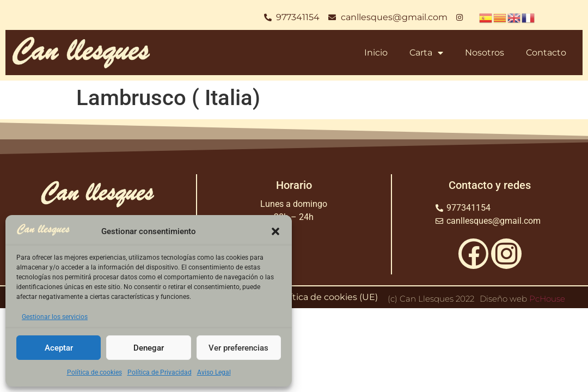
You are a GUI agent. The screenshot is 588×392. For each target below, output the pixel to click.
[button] (275, 231)
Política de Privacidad (160, 372)
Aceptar (59, 348)
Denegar (149, 348)
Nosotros (485, 53)
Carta (426, 53)
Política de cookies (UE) (327, 297)
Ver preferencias (238, 348)
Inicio (376, 53)
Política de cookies (94, 372)
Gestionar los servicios (55, 317)
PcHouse (547, 299)
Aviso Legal (214, 372)
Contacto (546, 53)
